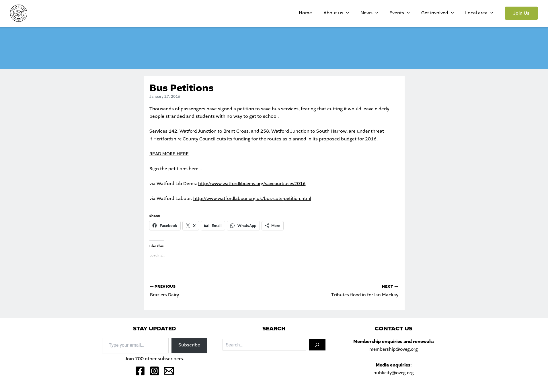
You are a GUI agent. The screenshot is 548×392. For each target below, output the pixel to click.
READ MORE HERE (169, 154)
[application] (372, 13)
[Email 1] (169, 371)
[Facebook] (140, 371)
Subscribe (189, 345)
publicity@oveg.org (393, 373)
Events (414, 13)
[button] (521, 13)
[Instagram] (154, 371)
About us (362, 13)
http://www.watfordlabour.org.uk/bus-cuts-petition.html (254, 199)
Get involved (446, 13)
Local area (482, 13)
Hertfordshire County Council (186, 139)
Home (337, 13)
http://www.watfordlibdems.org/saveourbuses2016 (254, 184)
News (389, 13)
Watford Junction (199, 131)
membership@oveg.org (393, 349)
